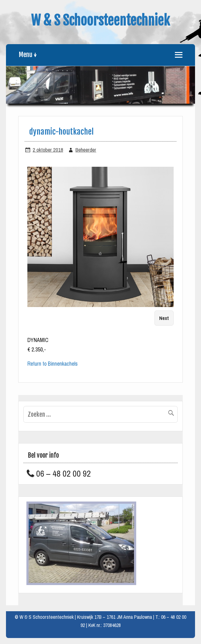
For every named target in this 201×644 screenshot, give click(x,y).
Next (164, 318)
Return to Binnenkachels (53, 364)
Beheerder (86, 150)
